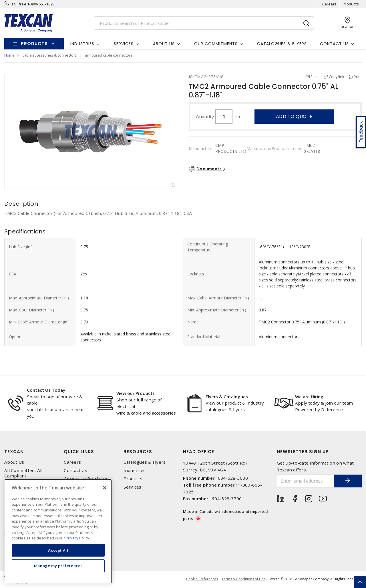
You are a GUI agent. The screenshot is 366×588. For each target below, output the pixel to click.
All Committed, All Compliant (23, 473)
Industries (135, 470)
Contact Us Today (46, 390)
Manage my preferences (58, 566)
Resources (138, 452)
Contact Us (75, 470)
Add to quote (294, 116)
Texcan (14, 452)
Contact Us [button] (334, 44)
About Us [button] (164, 44)
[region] (58, 531)
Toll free (19, 4)
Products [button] (34, 44)
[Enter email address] (305, 481)
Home (9, 55)
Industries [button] (82, 44)
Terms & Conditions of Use (243, 579)
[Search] (204, 23)
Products (351, 4)
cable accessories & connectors (50, 55)
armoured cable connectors (109, 55)
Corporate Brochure (85, 479)
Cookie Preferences (201, 579)
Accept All (58, 550)
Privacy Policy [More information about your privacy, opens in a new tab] (77, 538)
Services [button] (124, 44)
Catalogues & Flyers (282, 44)
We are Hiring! (310, 397)
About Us (14, 462)
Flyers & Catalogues (227, 397)
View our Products (136, 393)
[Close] (105, 488)
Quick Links (79, 452)
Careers (329, 4)
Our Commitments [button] (216, 44)
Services (133, 487)
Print (358, 77)
